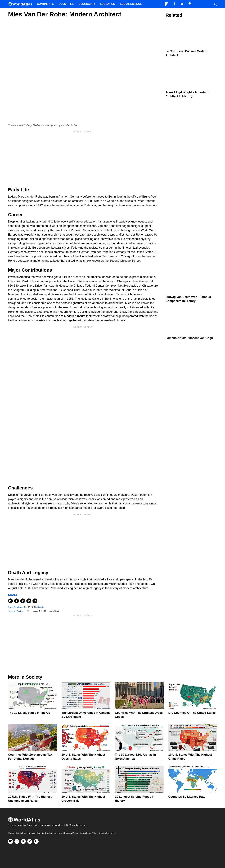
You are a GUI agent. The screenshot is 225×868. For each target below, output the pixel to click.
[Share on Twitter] (23, 601)
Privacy (31, 833)
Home (11, 833)
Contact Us (21, 833)
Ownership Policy (107, 833)
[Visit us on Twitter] (23, 841)
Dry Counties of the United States (192, 713)
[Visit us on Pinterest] (30, 841)
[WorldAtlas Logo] (21, 4)
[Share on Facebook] (17, 601)
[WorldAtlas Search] (215, 4)
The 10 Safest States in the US (29, 713)
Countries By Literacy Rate (187, 797)
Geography (87, 4)
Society (41, 607)
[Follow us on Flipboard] (10, 841)
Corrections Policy (88, 833)
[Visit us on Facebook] (17, 841)
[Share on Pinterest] (29, 601)
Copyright (41, 833)
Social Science (131, 4)
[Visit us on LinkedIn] (36, 841)
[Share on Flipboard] (10, 601)
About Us (52, 833)
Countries (66, 4)
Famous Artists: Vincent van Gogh (189, 338)
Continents (45, 4)
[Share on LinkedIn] (35, 601)
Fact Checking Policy (68, 833)
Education (108, 4)
